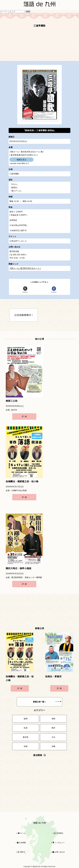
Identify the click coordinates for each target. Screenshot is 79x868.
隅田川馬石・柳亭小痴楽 (19, 568)
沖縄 (53, 746)
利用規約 (59, 833)
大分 (53, 737)
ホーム (22, 833)
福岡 (26, 719)
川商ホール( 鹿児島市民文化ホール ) (25, 268)
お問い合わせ (59, 852)
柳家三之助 (12, 401)
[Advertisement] (39, 45)
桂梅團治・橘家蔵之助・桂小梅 (22, 482)
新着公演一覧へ (47, 702)
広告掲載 (21, 843)
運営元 (22, 852)
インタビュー (59, 843)
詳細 (25, 416)
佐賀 (26, 728)
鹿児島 (26, 737)
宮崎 (26, 746)
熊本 (53, 728)
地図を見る (21, 160)
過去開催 (39, 755)
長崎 (53, 719)
